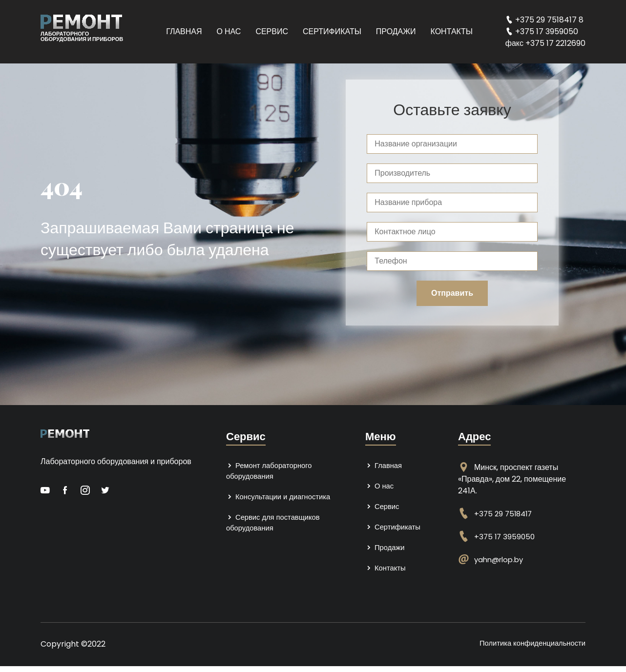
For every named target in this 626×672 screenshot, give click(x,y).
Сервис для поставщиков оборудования (277, 526)
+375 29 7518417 (505, 514)
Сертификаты (332, 31)
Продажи (396, 31)
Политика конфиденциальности (528, 649)
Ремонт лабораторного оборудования (272, 472)
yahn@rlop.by (501, 560)
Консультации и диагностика (282, 499)
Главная (184, 31)
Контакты (452, 31)
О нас (229, 31)
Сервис (272, 31)
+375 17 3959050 (506, 537)
